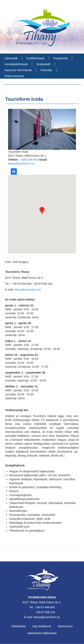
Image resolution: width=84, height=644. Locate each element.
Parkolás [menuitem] (46, 70)
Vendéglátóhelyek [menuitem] (16, 64)
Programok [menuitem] (60, 58)
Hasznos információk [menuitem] (18, 70)
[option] (42, 129)
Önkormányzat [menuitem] (14, 76)
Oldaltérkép (18, 626)
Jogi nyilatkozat (42, 626)
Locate (14, 171)
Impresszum (65, 626)
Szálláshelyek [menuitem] (35, 58)
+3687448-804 (29, 160)
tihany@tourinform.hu (21, 164)
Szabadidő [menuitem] (43, 64)
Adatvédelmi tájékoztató (42, 633)
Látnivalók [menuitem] (11, 58)
